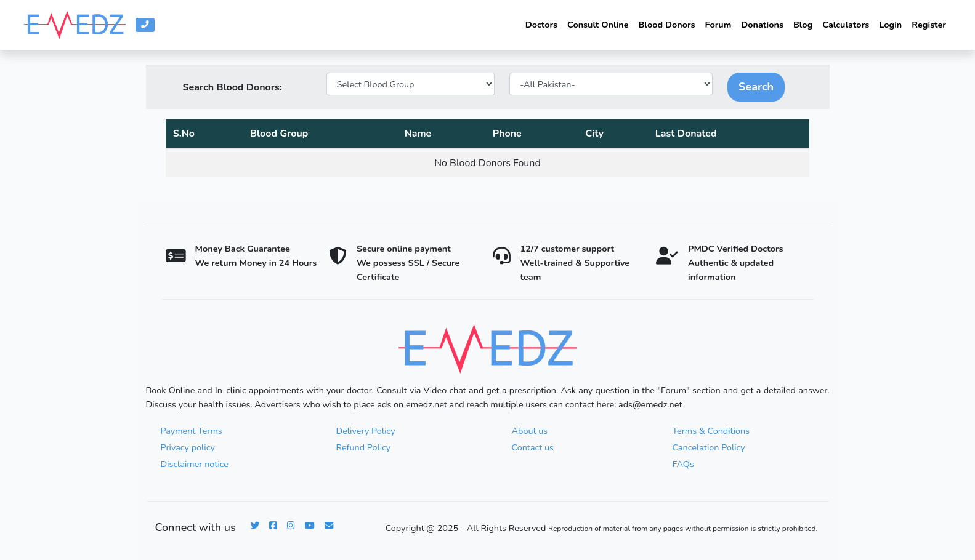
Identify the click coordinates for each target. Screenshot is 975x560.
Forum (718, 25)
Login (890, 25)
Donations (762, 25)
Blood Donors (666, 25)
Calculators (846, 25)
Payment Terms (192, 431)
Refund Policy (364, 447)
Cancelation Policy (709, 447)
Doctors (541, 25)
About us (530, 431)
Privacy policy (188, 447)
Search (756, 87)
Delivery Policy (366, 431)
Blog (803, 25)
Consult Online (598, 25)
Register (929, 25)
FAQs (683, 464)
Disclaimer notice (195, 464)
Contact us (533, 447)
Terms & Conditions (711, 431)
